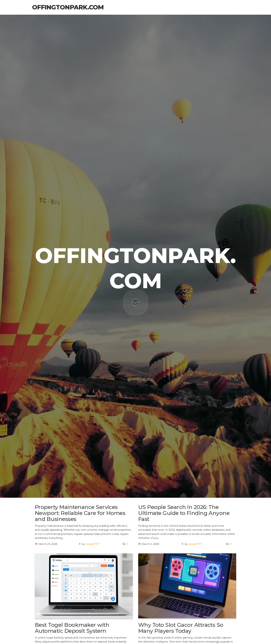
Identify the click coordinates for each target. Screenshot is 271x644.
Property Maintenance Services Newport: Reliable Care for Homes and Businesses (80, 513)
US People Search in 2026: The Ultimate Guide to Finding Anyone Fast (184, 513)
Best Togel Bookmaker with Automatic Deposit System (72, 628)
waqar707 (92, 544)
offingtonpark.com (68, 7)
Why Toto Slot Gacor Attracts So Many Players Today (181, 628)
